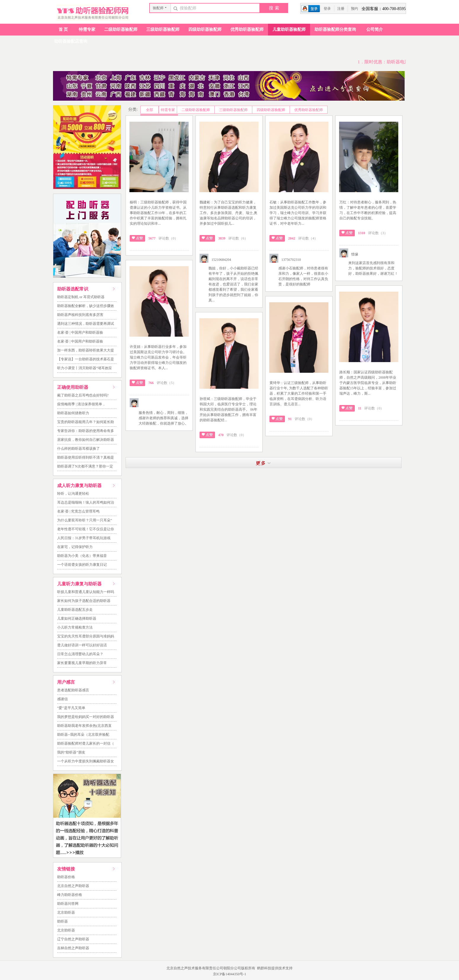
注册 (341, 9)
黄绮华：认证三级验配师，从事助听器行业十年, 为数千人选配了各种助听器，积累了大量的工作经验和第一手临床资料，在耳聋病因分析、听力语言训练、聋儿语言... (299, 393)
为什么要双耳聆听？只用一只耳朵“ (85, 520)
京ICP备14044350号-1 (230, 974)
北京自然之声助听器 (73, 886)
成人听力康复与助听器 (79, 486)
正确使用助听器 (73, 387)
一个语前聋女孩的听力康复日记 (82, 565)
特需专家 (87, 29)
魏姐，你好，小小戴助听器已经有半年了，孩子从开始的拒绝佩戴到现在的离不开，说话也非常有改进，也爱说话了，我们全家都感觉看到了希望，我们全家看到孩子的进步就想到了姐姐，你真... (233, 284)
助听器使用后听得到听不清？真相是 (86, 457)
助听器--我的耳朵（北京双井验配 (83, 735)
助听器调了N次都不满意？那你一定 (85, 466)
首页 (64, 29)
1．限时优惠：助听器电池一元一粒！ (397, 62)
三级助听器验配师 (163, 29)
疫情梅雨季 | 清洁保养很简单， (81, 404)
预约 (354, 9)
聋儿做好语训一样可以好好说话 (82, 645)
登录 (327, 9)
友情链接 (66, 869)
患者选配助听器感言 (73, 690)
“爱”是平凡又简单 (71, 708)
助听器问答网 (68, 904)
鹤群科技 (264, 968)
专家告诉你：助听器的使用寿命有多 (86, 431)
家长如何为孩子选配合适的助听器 (84, 601)
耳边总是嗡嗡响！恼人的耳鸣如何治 (86, 502)
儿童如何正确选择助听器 (77, 618)
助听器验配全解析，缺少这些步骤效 (86, 306)
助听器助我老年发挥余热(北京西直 (84, 726)
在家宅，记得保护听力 (75, 547)
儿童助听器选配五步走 (75, 610)
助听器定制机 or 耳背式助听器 (81, 297)
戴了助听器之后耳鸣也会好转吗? (83, 395)
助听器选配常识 (73, 289)
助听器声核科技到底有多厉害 (80, 315)
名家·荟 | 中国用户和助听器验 (80, 332)
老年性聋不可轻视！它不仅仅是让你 (86, 529)
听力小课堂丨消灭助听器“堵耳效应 (85, 368)
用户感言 (66, 682)
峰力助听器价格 (70, 895)
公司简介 (375, 29)
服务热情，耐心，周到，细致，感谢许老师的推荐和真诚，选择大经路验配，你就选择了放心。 (163, 418)
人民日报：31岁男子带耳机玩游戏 (84, 538)
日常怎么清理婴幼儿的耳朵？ (80, 654)
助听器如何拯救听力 (73, 413)
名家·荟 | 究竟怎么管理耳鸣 (78, 511)
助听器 (62, 921)
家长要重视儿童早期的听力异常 (82, 663)
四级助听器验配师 (205, 29)
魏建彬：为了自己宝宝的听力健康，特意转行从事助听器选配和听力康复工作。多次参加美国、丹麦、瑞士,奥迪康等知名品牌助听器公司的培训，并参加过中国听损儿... (228, 213)
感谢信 (62, 699)
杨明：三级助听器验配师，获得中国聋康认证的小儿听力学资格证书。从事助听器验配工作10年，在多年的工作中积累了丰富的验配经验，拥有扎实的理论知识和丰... (158, 213)
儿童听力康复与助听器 (79, 584)
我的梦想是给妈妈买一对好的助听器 (86, 717)
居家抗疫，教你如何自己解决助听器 (86, 440)
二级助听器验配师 (121, 29)
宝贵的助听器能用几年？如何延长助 (86, 422)
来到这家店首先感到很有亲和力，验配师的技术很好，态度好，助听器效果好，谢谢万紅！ (373, 268)
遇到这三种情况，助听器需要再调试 (86, 324)
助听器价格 (66, 877)
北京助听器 (66, 912)
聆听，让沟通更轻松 (73, 494)
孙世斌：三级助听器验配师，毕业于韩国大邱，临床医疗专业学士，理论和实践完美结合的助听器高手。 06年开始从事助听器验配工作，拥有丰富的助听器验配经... (228, 409)
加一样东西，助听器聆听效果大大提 (86, 350)
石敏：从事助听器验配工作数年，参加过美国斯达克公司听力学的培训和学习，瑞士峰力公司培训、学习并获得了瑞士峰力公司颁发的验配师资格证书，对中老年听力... (298, 213)
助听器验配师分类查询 (335, 29)
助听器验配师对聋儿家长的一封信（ (86, 743)
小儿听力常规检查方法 (75, 627)
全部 (150, 110)
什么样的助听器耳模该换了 (78, 449)
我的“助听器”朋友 (71, 752)
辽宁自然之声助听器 (73, 939)
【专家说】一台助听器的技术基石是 (86, 359)
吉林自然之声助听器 (73, 948)
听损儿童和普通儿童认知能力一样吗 (86, 592)
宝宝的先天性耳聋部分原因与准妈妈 (86, 636)
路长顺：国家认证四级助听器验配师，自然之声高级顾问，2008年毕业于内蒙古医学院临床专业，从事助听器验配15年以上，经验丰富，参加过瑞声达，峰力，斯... (368, 383)
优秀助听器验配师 (247, 29)
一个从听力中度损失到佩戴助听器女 (86, 761)
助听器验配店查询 (71, 41)
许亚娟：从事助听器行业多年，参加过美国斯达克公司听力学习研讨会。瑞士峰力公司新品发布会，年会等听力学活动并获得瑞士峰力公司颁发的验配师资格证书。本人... (158, 357)
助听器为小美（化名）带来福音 (82, 556)
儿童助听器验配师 (289, 29)
